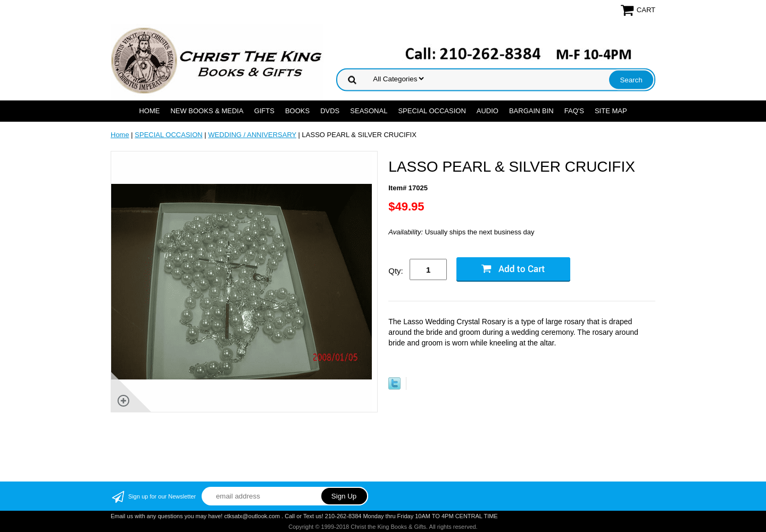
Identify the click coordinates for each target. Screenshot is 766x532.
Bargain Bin (531, 111)
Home (149, 111)
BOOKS (297, 111)
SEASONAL (369, 111)
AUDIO (488, 111)
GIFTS (264, 111)
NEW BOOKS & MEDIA (207, 111)
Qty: (396, 271)
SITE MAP (611, 111)
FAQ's (574, 111)
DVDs (330, 111)
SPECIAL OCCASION (432, 111)
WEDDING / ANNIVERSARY (252, 135)
